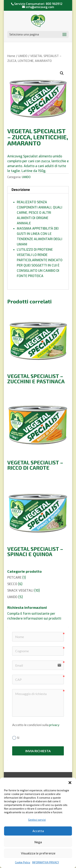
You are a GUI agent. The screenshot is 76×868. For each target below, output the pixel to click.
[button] (70, 783)
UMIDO (23, 56)
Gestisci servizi (37, 820)
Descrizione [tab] (21, 190)
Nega (38, 842)
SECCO (12, 584)
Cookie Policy (23, 863)
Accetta (38, 831)
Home (11, 56)
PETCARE (14, 577)
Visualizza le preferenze (38, 853)
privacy (54, 725)
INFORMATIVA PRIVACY (46, 863)
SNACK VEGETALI (20, 590)
